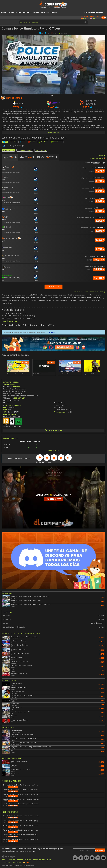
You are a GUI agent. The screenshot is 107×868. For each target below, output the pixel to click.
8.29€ (100, 191)
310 (4, 219)
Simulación (16, 387)
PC (5, 142)
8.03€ (100, 181)
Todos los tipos (8, 150)
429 (4, 241)
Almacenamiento (10, 414)
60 (4, 200)
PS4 (22, 142)
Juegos (4, 12)
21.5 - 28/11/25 (19, 398)
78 (4, 229)
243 (4, 250)
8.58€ (100, 211)
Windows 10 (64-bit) (13, 405)
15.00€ (99, 278)
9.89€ (100, 249)
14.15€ (99, 269)
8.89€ (100, 231)
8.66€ (100, 221)
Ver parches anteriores (10, 321)
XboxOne (43, 142)
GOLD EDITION (41, 150)
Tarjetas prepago (15, 12)
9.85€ (100, 240)
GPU (5, 412)
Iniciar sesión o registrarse (94, 12)
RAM (5, 410)
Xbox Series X (57, 142)
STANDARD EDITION (25, 150)
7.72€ (100, 171)
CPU (5, 407)
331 (4, 170)
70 (4, 280)
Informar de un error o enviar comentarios (90, 292)
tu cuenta (52, 332)
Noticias (54, 12)
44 (4, 180)
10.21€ (99, 260)
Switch (31, 142)
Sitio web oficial (9, 384)
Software (27, 12)
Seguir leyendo (53, 132)
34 (4, 190)
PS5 (13, 142)
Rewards (36, 12)
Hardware (45, 12)
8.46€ (100, 201)
